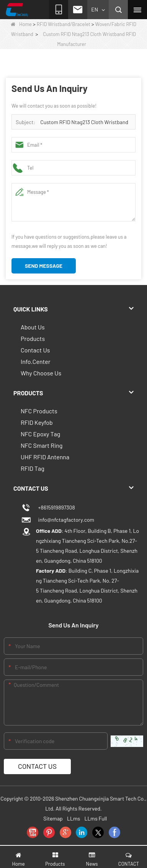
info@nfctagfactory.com (65, 520)
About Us (33, 327)
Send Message (44, 266)
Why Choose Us (41, 373)
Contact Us (35, 350)
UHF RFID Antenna (45, 457)
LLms (73, 818)
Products (33, 338)
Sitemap (53, 818)
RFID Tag (33, 468)
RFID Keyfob (37, 422)
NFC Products (39, 411)
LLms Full (96, 818)
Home (21, 24)
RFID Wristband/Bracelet (64, 24)
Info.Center (36, 361)
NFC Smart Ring (42, 445)
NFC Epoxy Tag (40, 434)
